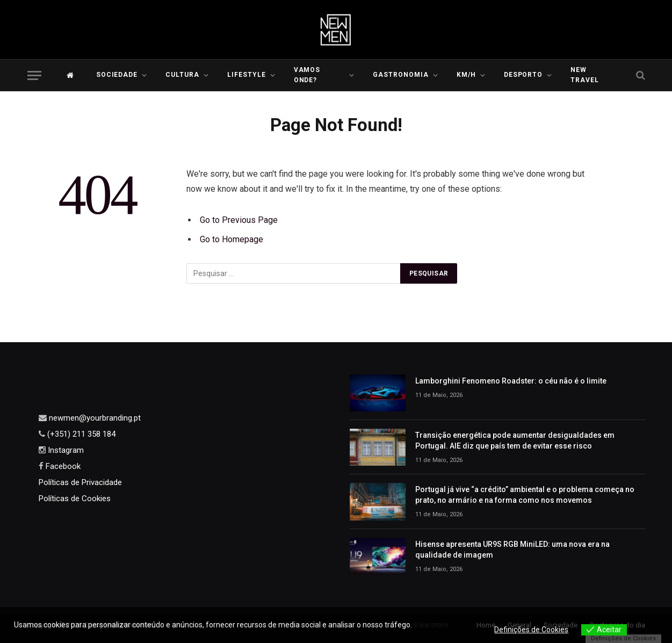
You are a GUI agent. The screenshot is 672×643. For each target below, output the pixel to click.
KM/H (466, 75)
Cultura (182, 75)
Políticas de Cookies (75, 498)
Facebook (62, 466)
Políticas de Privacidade (80, 482)
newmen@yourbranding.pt (94, 418)
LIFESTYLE (247, 75)
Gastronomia (401, 75)
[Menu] (34, 75)
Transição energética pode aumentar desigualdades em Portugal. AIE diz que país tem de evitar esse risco (515, 440)
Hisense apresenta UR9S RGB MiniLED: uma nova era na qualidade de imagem (512, 550)
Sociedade (117, 75)
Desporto (523, 75)
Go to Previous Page (239, 220)
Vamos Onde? (307, 75)
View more (432, 625)
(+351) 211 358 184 (80, 434)
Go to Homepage (232, 239)
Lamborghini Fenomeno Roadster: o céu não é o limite (511, 381)
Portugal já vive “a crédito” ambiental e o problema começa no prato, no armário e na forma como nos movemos (525, 495)
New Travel (585, 75)
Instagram (65, 450)
